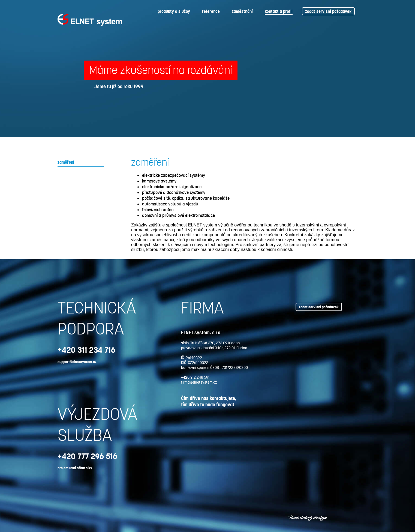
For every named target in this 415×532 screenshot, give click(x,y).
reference (211, 11)
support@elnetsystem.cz (77, 362)
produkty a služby (174, 11)
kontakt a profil (279, 11)
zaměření (66, 162)
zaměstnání (242, 11)
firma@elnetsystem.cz (199, 382)
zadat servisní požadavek (328, 11)
